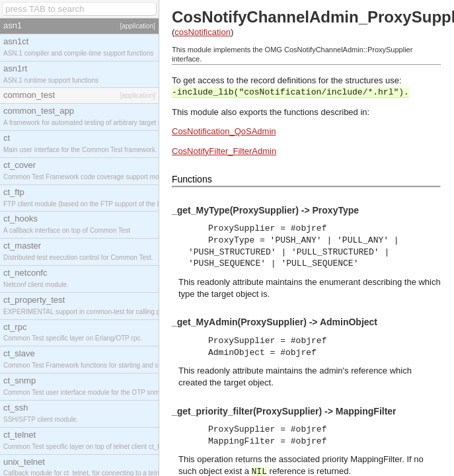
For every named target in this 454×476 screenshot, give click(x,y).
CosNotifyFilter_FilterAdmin (224, 151)
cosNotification (203, 32)
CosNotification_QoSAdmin (224, 131)
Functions (192, 179)
